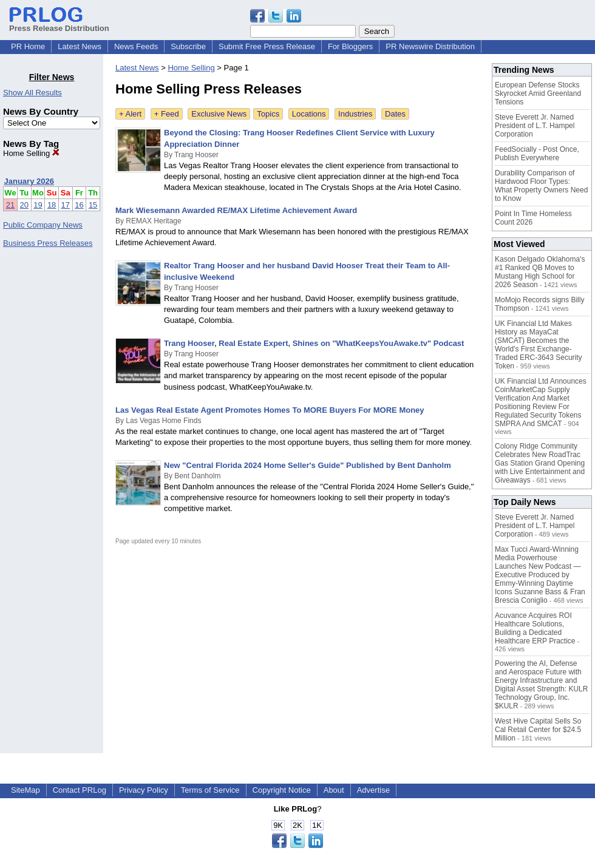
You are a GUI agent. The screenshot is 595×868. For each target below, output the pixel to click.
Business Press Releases (48, 243)
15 (93, 205)
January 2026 (29, 181)
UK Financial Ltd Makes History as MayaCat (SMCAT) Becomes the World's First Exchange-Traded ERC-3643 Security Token (539, 345)
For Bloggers (350, 46)
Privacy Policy (144, 790)
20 (24, 205)
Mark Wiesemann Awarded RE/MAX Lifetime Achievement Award (236, 210)
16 (79, 205)
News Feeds (136, 46)
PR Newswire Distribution (430, 46)
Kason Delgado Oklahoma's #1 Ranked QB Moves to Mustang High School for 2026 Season (540, 272)
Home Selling (31, 153)
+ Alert (130, 114)
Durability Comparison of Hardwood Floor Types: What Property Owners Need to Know (541, 186)
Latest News (80, 46)
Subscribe (188, 46)
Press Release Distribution (59, 24)
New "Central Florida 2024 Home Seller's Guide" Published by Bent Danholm (308, 465)
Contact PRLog (80, 790)
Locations (309, 114)
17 (66, 205)
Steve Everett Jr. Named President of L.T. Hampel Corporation (535, 126)
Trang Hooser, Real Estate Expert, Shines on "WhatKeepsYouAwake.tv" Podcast (314, 343)
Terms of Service (210, 790)
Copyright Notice (282, 790)
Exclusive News (219, 114)
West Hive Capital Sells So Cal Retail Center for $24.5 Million (538, 730)
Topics (268, 114)
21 (10, 205)
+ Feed (167, 114)
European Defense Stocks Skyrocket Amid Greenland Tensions (538, 93)
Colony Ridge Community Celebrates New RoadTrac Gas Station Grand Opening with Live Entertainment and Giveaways (540, 463)
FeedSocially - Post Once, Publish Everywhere (537, 154)
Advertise (373, 790)
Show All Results (32, 93)
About (334, 790)
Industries (355, 114)
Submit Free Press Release (267, 46)
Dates (395, 114)
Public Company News (43, 225)
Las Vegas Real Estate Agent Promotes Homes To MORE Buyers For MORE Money (270, 410)
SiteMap (25, 790)
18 (52, 205)
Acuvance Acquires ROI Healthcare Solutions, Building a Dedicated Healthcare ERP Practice (535, 628)
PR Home (28, 46)
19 (38, 205)
